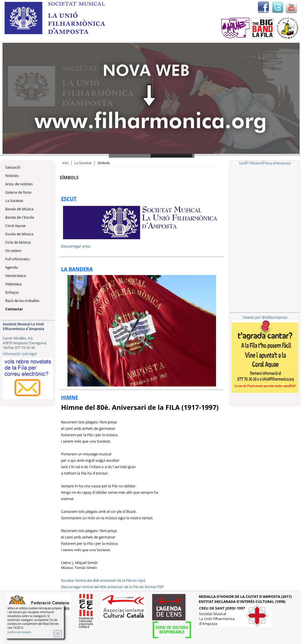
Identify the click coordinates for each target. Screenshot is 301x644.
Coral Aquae (15, 226)
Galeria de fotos (18, 192)
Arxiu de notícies (19, 184)
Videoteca (13, 284)
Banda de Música (19, 209)
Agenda (12, 267)
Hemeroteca (16, 276)
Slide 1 (131, 156)
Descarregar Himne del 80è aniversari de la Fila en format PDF (112, 587)
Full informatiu (17, 259)
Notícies (12, 176)
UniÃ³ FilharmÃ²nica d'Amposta (265, 163)
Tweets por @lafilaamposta (265, 317)
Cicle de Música (18, 242)
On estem (13, 251)
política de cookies (19, 632)
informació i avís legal (20, 354)
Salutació (13, 167)
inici (66, 163)
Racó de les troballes (22, 301)
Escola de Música (19, 234)
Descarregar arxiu (76, 246)
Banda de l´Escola (20, 217)
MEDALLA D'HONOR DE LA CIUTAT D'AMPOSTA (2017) (245, 596)
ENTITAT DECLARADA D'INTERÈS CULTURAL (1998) (242, 601)
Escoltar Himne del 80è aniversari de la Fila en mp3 (103, 580)
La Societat (14, 201)
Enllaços (12, 292)
